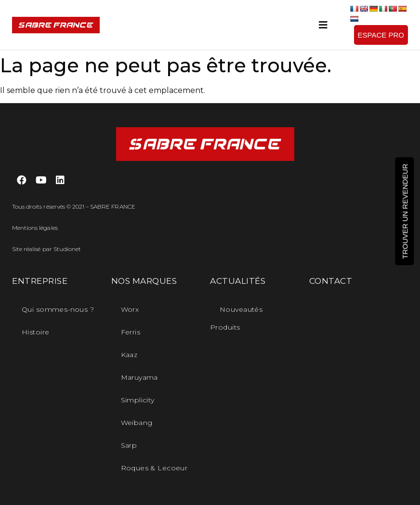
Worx (130, 309)
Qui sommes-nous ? (58, 309)
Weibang (137, 423)
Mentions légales (35, 228)
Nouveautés (241, 309)
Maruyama (139, 377)
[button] (381, 35)
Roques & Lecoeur (154, 468)
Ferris (131, 332)
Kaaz (129, 355)
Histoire (35, 332)
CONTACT (331, 281)
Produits (225, 327)
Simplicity (138, 400)
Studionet (67, 249)
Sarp (129, 445)
